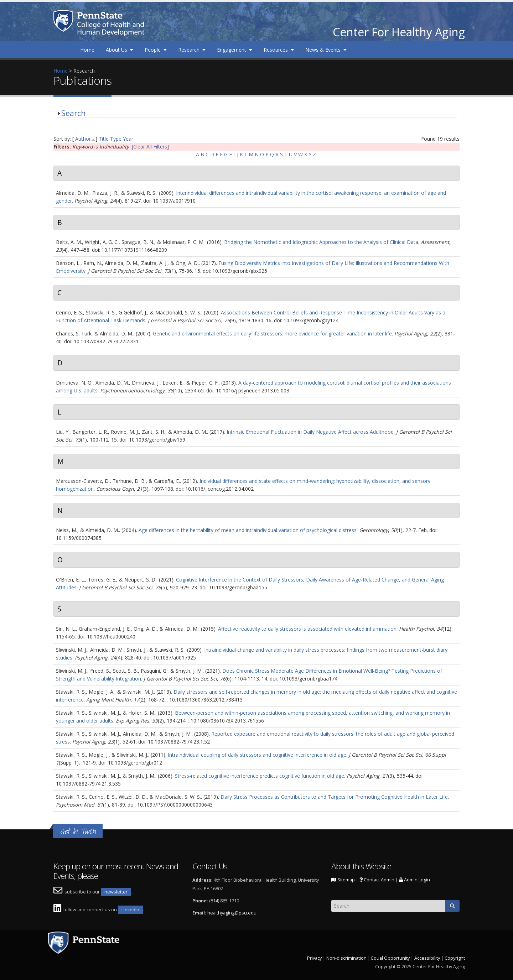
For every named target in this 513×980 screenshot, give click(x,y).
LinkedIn (130, 910)
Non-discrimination (346, 958)
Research (192, 50)
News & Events (326, 50)
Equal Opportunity (390, 958)
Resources (279, 50)
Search (73, 113)
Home (87, 50)
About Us (120, 50)
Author (83, 139)
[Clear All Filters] (150, 147)
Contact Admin (377, 880)
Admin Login (414, 880)
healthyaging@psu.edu (232, 913)
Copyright (455, 958)
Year (128, 139)
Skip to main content (24, 4)
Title (104, 139)
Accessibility (427, 958)
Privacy (314, 958)
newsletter (116, 892)
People (156, 50)
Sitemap (343, 880)
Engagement (235, 50)
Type (116, 139)
